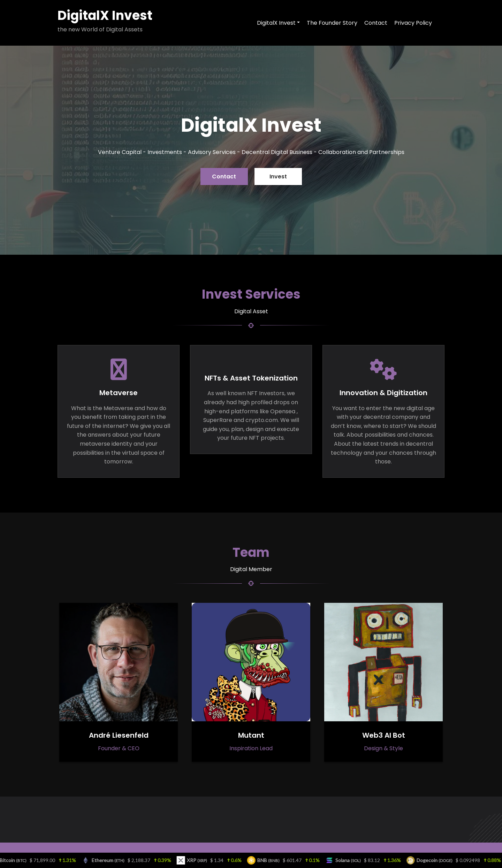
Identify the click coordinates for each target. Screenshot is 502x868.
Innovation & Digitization (383, 393)
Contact (224, 176)
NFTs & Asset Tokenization (251, 378)
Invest (278, 176)
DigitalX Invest (105, 16)
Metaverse (119, 393)
